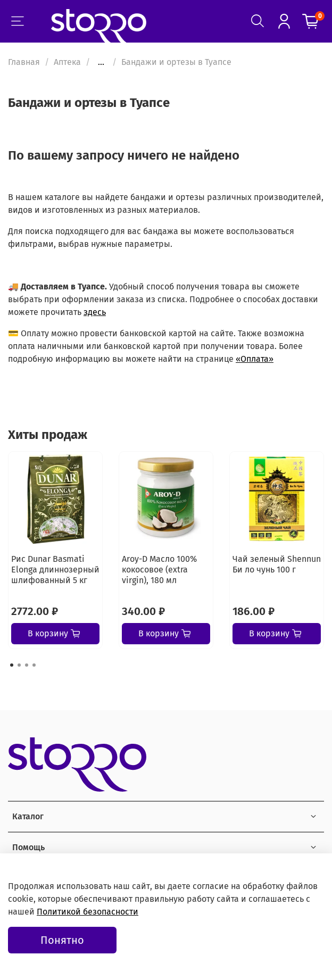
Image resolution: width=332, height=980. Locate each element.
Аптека (67, 62)
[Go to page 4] (34, 665)
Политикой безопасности (88, 912)
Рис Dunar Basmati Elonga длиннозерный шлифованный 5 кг (55, 570)
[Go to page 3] (27, 665)
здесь (95, 312)
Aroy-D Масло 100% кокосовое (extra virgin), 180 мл (159, 570)
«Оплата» (255, 359)
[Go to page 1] (12, 665)
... (101, 62)
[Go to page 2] (19, 665)
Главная (24, 62)
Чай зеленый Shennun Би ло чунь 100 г (277, 564)
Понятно (62, 940)
